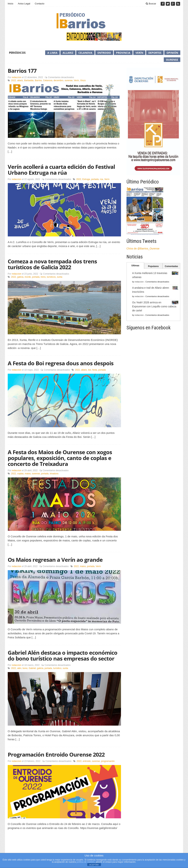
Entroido (104, 53)
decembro (58, 80)
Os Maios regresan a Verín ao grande (55, 560)
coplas (20, 474)
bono (25, 668)
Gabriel (32, 668)
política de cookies (86, 862)
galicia (20, 277)
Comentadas (171, 266)
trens (43, 277)
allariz (20, 80)
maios (28, 474)
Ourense (172, 60)
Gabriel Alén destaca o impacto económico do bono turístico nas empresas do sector (63, 655)
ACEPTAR (94, 865)
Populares (153, 266)
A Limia (52, 53)
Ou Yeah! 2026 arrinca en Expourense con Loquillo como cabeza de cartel (154, 306)
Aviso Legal (24, 4)
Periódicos (17, 53)
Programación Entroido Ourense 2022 (56, 754)
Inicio (10, 4)
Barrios (38, 80)
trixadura (54, 474)
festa (95, 370)
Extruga (86, 179)
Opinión (172, 53)
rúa (101, 179)
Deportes (155, 53)
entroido (87, 761)
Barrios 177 (22, 71)
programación (108, 761)
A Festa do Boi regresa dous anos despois (61, 363)
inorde (28, 277)
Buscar (151, 4)
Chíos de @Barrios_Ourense (143, 249)
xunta (60, 277)
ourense (69, 80)
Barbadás (29, 80)
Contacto (39, 4)
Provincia (123, 53)
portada (95, 179)
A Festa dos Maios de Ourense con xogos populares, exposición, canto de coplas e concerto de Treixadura (60, 458)
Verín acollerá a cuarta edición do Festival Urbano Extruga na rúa (61, 170)
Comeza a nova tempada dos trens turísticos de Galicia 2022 (52, 264)
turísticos (51, 277)
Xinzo (83, 80)
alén (19, 668)
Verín (139, 53)
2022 (13, 80)
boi (90, 370)
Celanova (85, 53)
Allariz (68, 53)
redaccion (17, 77)
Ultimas (135, 266)
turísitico (57, 668)
